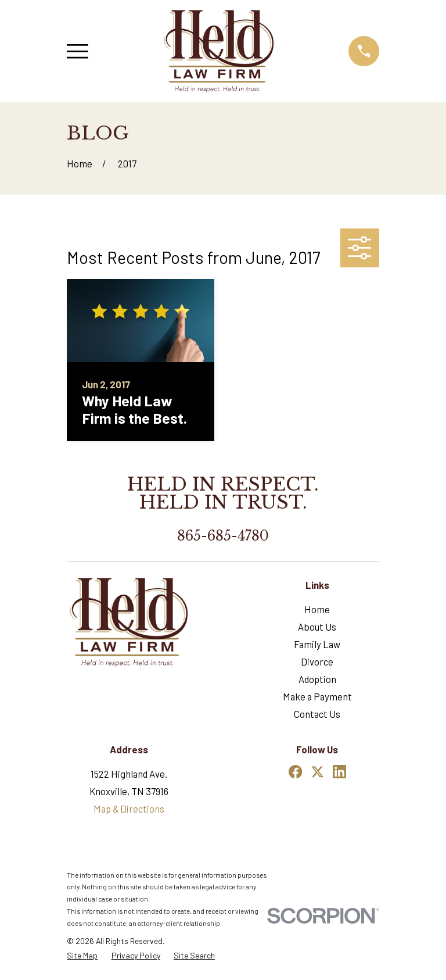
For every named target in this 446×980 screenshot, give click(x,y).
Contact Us (317, 714)
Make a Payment (317, 696)
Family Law (317, 644)
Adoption (317, 679)
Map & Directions (129, 809)
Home (317, 609)
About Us (317, 627)
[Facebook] (295, 772)
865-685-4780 (223, 536)
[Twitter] (317, 772)
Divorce (317, 661)
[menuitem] (82, 955)
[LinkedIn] (339, 772)
